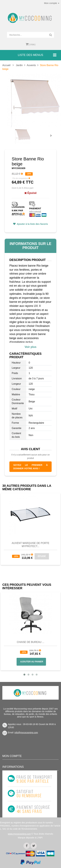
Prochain (52, 138)
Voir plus (30, 347)
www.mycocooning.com (19, 834)
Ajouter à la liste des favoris (32, 224)
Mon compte (12, 756)
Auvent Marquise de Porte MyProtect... (30, 545)
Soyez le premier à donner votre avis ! (30, 467)
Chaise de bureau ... (30, 642)
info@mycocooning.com (26, 733)
